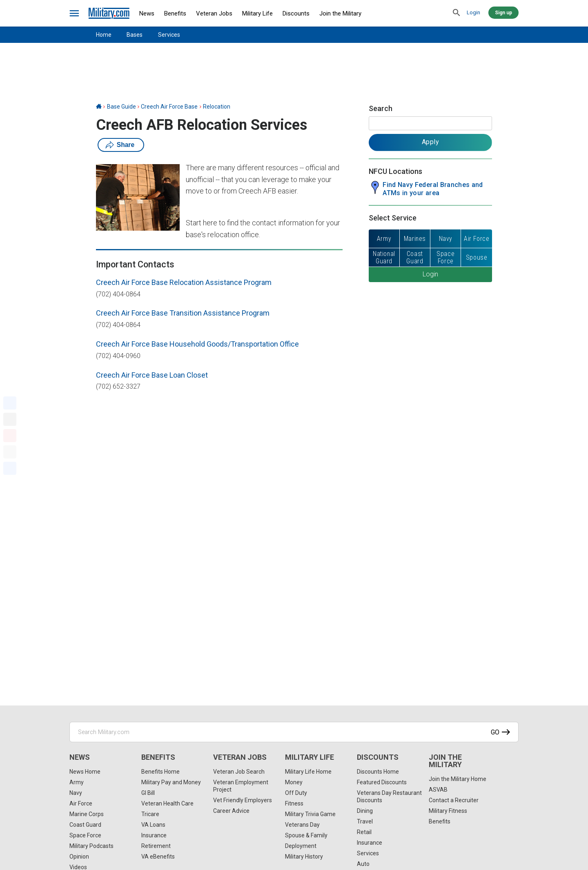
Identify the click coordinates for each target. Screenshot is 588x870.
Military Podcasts (91, 846)
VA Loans (153, 825)
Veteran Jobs (214, 13)
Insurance (154, 835)
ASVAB (438, 790)
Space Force (85, 835)
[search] (457, 13)
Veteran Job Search (239, 772)
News (147, 13)
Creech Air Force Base (169, 107)
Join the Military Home (458, 779)
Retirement (156, 846)
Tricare (150, 814)
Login (473, 12)
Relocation (217, 107)
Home (104, 35)
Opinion (79, 857)
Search (381, 108)
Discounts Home (378, 772)
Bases (135, 35)
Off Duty (296, 793)
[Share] (10, 468)
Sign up (503, 13)
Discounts (296, 13)
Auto (363, 864)
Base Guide (121, 107)
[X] (10, 419)
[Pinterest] (10, 436)
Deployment (301, 846)
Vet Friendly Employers (243, 800)
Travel (365, 821)
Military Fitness (448, 811)
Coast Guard (85, 825)
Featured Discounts (382, 782)
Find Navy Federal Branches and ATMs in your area (433, 189)
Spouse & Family (306, 835)
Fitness (294, 803)
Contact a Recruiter (454, 800)
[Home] (99, 107)
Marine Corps (87, 814)
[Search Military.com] (294, 732)
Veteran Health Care (167, 803)
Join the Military (340, 13)
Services (169, 35)
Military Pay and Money (171, 782)
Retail (364, 832)
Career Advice (231, 811)
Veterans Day (302, 825)
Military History (304, 857)
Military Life (257, 13)
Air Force (81, 803)
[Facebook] (10, 403)
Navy (76, 793)
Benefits (175, 13)
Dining (365, 811)
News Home (85, 772)
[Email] (10, 452)
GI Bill (148, 793)
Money (294, 782)
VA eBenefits (158, 857)
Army (77, 782)
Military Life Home (308, 772)
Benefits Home (160, 772)
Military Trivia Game (310, 814)
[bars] (75, 13)
